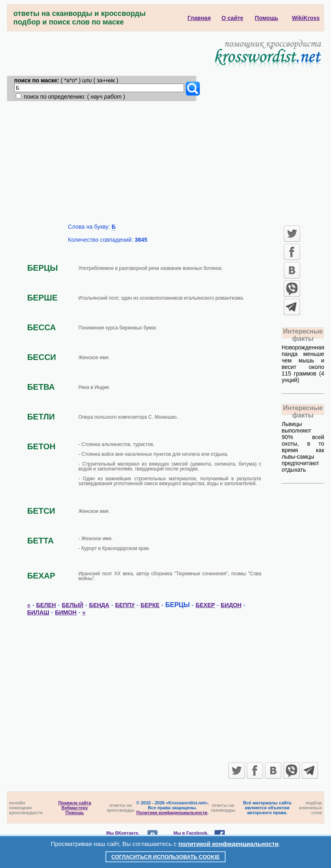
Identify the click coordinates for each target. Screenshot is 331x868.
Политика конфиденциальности (172, 813)
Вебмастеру (75, 808)
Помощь (75, 813)
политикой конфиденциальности (228, 844)
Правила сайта (75, 803)
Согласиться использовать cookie (165, 857)
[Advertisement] (165, 162)
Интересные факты (303, 335)
